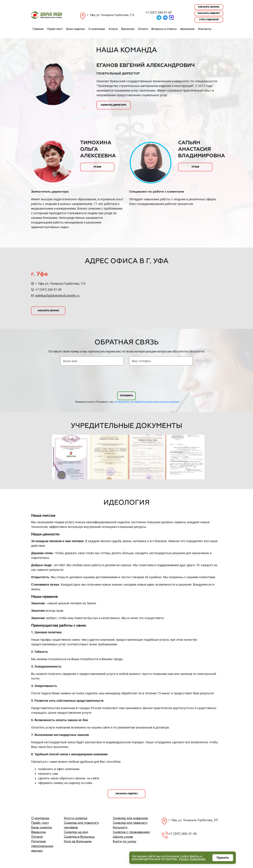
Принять (223, 858)
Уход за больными (78, 842)
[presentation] (126, 379)
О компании (97, 29)
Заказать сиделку (209, 13)
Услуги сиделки (76, 818)
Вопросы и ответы (164, 29)
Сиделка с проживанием (131, 832)
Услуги (113, 29)
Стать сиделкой (209, 20)
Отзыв (97, 167)
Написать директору (114, 105)
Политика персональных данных (42, 846)
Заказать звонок (209, 7)
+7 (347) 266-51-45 (159, 12)
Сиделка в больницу (79, 837)
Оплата (143, 29)
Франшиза (187, 29)
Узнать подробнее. (192, 859)
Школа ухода (123, 837)
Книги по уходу (125, 842)
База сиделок (76, 29)
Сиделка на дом (76, 832)
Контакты (205, 29)
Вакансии (128, 29)
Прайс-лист (55, 29)
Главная (38, 29)
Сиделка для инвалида (130, 818)
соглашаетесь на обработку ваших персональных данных (147, 402)
